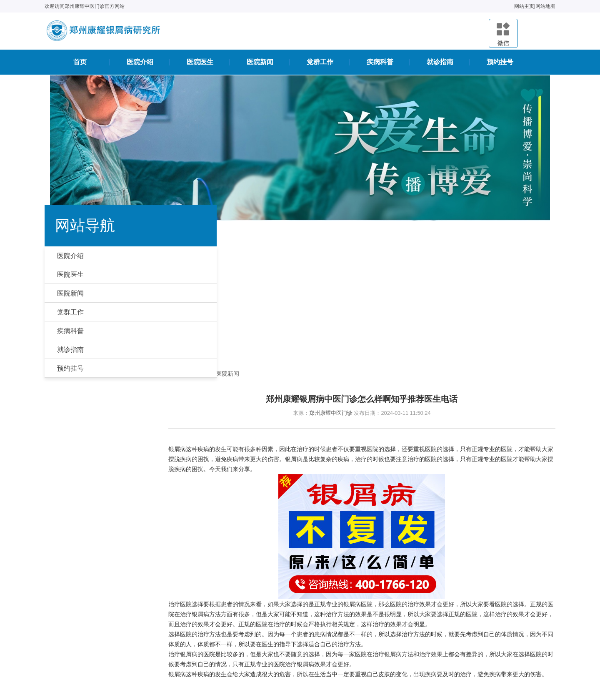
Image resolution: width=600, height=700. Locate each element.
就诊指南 (440, 65)
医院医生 (200, 65)
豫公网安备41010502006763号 (336, 645)
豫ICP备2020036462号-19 (355, 671)
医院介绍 (140, 65)
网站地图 (540, 6)
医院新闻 (260, 65)
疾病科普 (380, 65)
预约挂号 (500, 65)
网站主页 (519, 6)
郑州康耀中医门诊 (337, 277)
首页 (80, 65)
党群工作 (320, 65)
